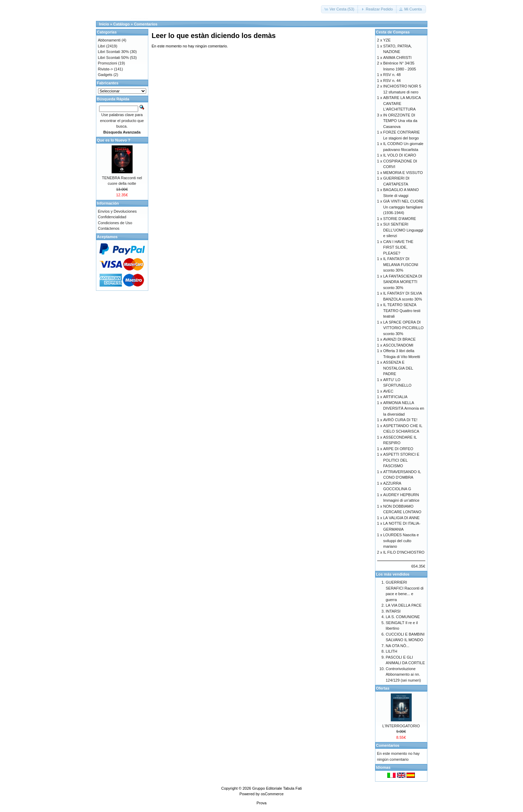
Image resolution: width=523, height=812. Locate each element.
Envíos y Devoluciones (117, 211)
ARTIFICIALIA (395, 397)
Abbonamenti (109, 40)
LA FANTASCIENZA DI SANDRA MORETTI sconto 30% (403, 282)
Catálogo (122, 24)
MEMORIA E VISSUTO (403, 173)
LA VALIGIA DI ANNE (401, 518)
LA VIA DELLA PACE (404, 605)
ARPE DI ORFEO (398, 449)
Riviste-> (106, 69)
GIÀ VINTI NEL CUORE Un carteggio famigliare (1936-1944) (404, 207)
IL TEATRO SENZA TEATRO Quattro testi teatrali (402, 310)
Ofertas (383, 688)
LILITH (392, 651)
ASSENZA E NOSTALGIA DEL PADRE (398, 368)
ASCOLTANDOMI (398, 345)
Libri (102, 46)
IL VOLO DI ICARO (399, 155)
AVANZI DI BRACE (399, 339)
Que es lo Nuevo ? (114, 140)
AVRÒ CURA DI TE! (400, 420)
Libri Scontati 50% (114, 58)
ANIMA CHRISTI (397, 58)
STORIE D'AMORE (399, 219)
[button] (340, 9)
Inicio (104, 24)
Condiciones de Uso (115, 223)
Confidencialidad (112, 217)
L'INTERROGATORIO (401, 726)
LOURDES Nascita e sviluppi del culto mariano (401, 541)
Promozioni (108, 63)
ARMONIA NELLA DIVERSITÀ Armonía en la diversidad (404, 408)
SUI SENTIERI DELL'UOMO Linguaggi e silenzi (403, 230)
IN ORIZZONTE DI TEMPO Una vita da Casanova (400, 121)
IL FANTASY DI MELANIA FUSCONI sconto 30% (401, 264)
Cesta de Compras (393, 32)
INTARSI (393, 611)
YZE (387, 40)
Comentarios (146, 24)
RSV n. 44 (392, 81)
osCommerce (272, 794)
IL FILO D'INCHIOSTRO (404, 552)
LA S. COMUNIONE (403, 617)
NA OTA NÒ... (398, 646)
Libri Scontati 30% (114, 52)
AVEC (388, 391)
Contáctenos (109, 228)
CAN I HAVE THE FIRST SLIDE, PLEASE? (398, 247)
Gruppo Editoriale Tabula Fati (277, 788)
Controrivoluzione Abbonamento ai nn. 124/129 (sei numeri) (404, 674)
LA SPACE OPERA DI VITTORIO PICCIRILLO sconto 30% (403, 328)
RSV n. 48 (392, 75)
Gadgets (105, 75)
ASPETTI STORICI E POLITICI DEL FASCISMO (401, 460)
